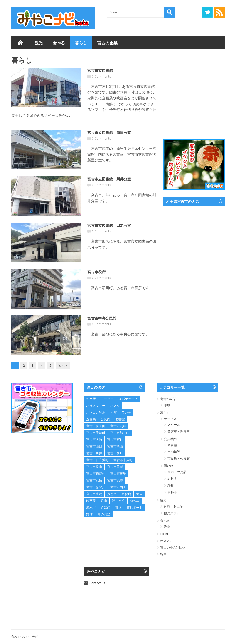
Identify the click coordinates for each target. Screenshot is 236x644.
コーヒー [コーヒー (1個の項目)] (107, 399)
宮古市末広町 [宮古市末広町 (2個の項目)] (123, 460)
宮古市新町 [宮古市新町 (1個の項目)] (115, 453)
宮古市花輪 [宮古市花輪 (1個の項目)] (94, 480)
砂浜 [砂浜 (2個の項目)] (118, 507)
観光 (39, 43)
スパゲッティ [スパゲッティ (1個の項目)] (128, 399)
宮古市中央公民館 (102, 318)
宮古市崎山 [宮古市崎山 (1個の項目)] (115, 446)
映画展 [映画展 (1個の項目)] (91, 501)
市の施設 (174, 452)
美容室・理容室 (179, 431)
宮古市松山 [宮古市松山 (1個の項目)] (94, 467)
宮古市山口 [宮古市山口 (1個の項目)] (94, 446)
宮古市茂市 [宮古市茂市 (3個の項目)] (115, 480)
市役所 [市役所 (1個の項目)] (126, 494)
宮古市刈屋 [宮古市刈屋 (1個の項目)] (118, 426)
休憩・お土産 (173, 506)
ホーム (20, 43)
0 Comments (101, 76)
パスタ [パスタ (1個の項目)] (115, 406)
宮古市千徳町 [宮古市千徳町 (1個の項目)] (96, 433)
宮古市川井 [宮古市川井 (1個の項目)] (94, 453)
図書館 (172, 445)
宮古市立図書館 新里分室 (109, 133)
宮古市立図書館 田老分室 (109, 225)
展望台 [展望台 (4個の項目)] (112, 494)
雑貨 (171, 485)
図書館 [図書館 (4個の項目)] (120, 419)
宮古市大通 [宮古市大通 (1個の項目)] (94, 439)
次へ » (63, 365)
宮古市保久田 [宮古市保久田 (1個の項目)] (96, 426)
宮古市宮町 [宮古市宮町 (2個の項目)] (115, 439)
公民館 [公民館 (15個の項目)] (106, 419)
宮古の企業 (107, 43)
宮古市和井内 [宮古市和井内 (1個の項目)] (120, 433)
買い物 (169, 466)
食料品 (172, 492)
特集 (163, 554)
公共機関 (170, 439)
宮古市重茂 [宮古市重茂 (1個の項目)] (94, 494)
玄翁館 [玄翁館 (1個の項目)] (106, 507)
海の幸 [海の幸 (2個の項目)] (135, 501)
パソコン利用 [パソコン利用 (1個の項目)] (96, 412)
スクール (174, 425)
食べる (59, 43)
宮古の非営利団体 (173, 547)
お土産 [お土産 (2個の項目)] (91, 399)
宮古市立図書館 (100, 71)
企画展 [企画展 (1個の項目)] (91, 419)
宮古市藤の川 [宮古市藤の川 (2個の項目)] (96, 487)
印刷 (167, 405)
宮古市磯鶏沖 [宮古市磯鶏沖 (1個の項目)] (96, 473)
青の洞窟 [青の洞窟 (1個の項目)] (104, 514)
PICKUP (166, 534)
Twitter (207, 12)
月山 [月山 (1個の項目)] (104, 501)
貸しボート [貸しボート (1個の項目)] (135, 507)
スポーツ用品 (177, 472)
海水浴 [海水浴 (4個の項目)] (91, 507)
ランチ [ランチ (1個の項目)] (126, 412)
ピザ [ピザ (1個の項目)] (113, 412)
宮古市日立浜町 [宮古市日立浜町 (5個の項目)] (97, 460)
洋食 (167, 526)
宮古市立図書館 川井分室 (109, 179)
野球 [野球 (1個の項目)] (89, 514)
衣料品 (172, 479)
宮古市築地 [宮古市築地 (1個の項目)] (118, 473)
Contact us (97, 583)
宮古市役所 (96, 272)
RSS (219, 12)
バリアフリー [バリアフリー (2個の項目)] (96, 406)
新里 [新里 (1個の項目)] (139, 494)
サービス (170, 419)
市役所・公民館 (179, 458)
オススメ (167, 541)
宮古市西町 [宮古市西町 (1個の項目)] (118, 487)
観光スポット (173, 513)
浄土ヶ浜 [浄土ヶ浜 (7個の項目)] (118, 501)
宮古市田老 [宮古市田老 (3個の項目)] (115, 467)
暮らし (81, 43)
